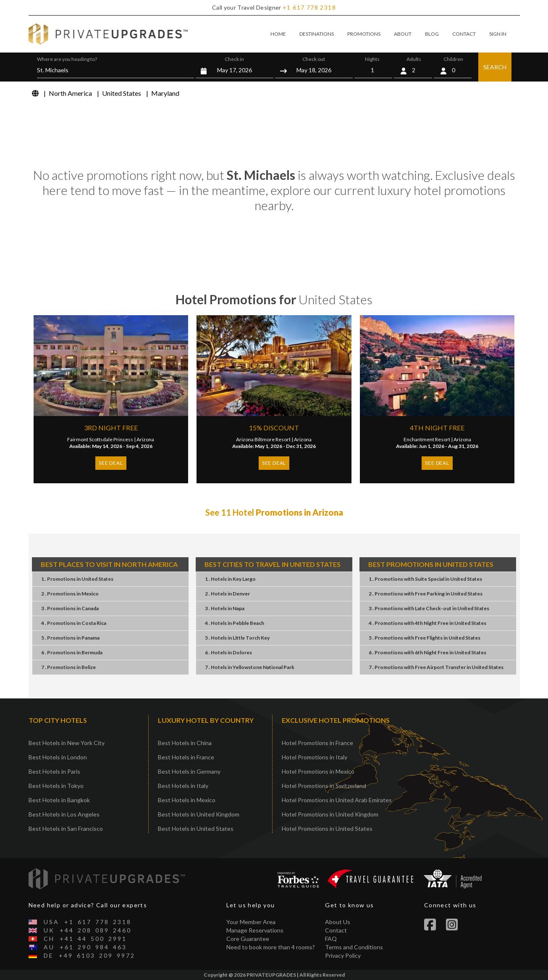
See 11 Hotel (274, 512)
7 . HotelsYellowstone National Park (250, 667)
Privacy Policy (343, 955)
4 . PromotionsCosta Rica (74, 623)
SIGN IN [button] (498, 34)
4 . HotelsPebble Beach (235, 623)
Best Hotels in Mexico (187, 800)
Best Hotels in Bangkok (59, 800)
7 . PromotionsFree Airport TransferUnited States (436, 667)
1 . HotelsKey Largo (230, 579)
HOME (278, 34)
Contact (336, 930)
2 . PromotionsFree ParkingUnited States (426, 594)
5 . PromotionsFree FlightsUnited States (425, 638)
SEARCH (495, 67)
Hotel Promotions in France (317, 743)
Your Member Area (251, 922)
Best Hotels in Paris (54, 771)
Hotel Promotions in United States (327, 829)
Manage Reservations (255, 930)
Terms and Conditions (354, 947)
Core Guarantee (248, 939)
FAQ (331, 939)
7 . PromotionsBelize (68, 667)
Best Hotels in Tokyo (56, 786)
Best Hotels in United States (196, 829)
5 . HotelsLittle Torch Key (237, 638)
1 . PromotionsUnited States (77, 579)
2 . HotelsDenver (227, 594)
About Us (338, 922)
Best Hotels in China (185, 743)
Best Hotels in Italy (183, 786)
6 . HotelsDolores (228, 652)
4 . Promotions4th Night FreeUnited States (427, 623)
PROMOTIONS (364, 34)
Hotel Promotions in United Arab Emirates (337, 800)
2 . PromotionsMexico (70, 594)
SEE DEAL (111, 463)
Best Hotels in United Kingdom (199, 814)
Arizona (145, 439)
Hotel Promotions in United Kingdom (330, 814)
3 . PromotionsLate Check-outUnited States (429, 608)
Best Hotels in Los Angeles (64, 814)
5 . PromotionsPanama (70, 638)
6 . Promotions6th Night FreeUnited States (427, 652)
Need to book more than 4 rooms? (271, 947)
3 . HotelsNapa (225, 608)
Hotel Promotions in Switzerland (324, 786)
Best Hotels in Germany (189, 771)
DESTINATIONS (317, 34)
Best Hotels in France (186, 757)
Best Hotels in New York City (67, 743)
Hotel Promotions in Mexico (318, 771)
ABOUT (403, 34)
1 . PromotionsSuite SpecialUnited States (425, 579)
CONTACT (464, 34)
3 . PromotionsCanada (70, 608)
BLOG (432, 34)
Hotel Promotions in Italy (315, 757)
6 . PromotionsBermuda (72, 652)
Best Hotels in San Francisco (66, 829)
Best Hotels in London (58, 757)
